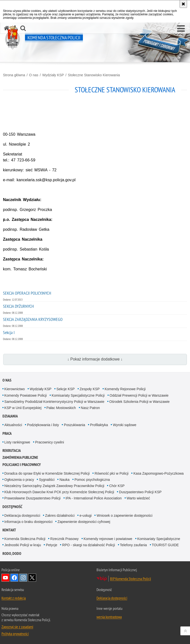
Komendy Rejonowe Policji (125, 389)
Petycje (51, 545)
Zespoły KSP (90, 389)
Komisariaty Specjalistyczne (159, 539)
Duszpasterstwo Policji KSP (140, 492)
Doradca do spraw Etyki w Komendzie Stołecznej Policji (47, 473)
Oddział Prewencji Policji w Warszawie (139, 395)
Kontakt (9, 530)
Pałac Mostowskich (61, 408)
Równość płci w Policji (111, 473)
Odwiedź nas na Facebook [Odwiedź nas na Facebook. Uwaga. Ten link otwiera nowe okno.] (14, 578)
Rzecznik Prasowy (64, 539)
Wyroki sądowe (125, 425)
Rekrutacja (12, 451)
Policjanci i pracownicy (22, 465)
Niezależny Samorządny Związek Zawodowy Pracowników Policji (54, 486)
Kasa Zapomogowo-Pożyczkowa (158, 473)
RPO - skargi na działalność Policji (88, 545)
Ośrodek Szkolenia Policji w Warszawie (140, 402)
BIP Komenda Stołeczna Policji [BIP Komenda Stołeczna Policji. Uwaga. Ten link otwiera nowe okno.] (131, 579)
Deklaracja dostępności (22, 515)
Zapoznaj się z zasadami (17, 627)
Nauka (64, 480)
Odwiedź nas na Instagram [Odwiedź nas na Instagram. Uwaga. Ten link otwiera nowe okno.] (23, 578)
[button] (181, 29)
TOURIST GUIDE (165, 545)
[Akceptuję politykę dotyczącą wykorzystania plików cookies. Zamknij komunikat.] (183, 4)
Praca (7, 433)
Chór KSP (117, 486)
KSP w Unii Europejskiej (23, 408)
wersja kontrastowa (109, 617)
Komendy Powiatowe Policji (26, 395)
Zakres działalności (60, 515)
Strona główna (14, 75)
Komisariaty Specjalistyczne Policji (78, 395)
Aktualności (13, 425)
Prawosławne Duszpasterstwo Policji (33, 498)
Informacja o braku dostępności (29, 522)
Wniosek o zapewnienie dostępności (124, 515)
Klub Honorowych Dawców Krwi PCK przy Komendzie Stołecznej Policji (59, 492)
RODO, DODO (12, 554)
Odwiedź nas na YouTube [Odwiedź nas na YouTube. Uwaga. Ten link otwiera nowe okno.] (5, 578)
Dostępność (12, 507)
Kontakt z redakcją (14, 598)
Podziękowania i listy (43, 425)
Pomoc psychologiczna (92, 480)
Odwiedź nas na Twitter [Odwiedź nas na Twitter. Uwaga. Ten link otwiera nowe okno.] (32, 578)
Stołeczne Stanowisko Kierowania (94, 75)
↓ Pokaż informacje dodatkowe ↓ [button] (95, 359)
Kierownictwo (15, 389)
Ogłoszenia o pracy (19, 480)
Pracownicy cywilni (50, 442)
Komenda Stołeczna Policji (25, 539)
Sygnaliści (47, 480)
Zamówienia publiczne (20, 457)
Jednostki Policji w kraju (23, 545)
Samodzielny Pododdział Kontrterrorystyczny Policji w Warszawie (54, 402)
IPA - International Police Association (94, 498)
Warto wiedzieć (138, 498)
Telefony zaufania (133, 545)
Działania (10, 416)
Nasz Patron (90, 408)
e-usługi (85, 515)
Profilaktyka (99, 425)
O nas (34, 75)
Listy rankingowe (17, 442)
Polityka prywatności (15, 634)
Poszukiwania (74, 425)
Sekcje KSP (66, 389)
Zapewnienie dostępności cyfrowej (84, 522)
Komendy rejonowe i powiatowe (108, 539)
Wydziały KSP (53, 75)
